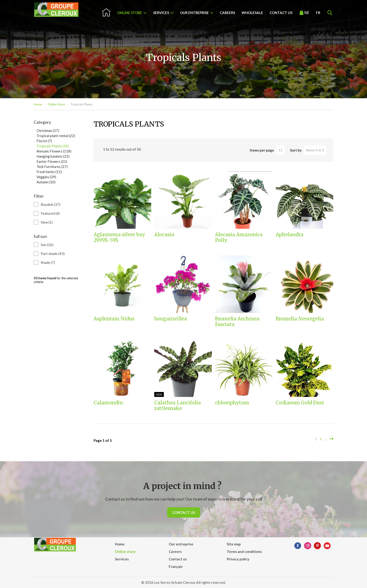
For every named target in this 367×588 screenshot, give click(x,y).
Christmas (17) (48, 131)
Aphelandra (290, 235)
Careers (227, 13)
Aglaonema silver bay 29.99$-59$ (119, 237)
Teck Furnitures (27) (52, 167)
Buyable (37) (51, 204)
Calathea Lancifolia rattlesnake (178, 406)
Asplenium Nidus (114, 319)
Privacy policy (238, 559)
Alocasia (164, 235)
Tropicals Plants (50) (53, 146)
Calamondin (108, 403)
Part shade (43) (53, 254)
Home (38, 104)
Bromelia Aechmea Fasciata (237, 322)
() (304, 13)
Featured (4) (50, 213)
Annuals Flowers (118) (54, 151)
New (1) (47, 222)
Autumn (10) (46, 182)
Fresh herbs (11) (49, 172)
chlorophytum (232, 403)
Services (161, 13)
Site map (234, 544)
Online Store (56, 104)
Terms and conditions (244, 552)
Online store (130, 13)
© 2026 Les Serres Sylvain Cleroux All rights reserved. (183, 582)
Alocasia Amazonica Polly (239, 237)
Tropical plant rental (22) (56, 136)
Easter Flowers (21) (52, 161)
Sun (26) (47, 245)
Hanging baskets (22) (53, 156)
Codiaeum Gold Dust (300, 403)
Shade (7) (48, 262)
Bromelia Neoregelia (300, 319)
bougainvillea (171, 319)
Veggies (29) (46, 177)
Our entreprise (194, 13)
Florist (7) (44, 141)
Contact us (281, 13)
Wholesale (252, 13)
